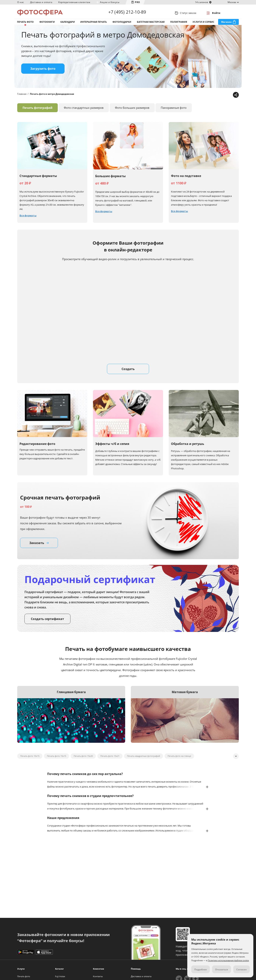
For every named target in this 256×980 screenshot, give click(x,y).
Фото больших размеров (132, 112)
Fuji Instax (60, 976)
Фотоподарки (122, 24)
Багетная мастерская (151, 24)
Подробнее (201, 969)
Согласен (242, 969)
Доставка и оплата (41, 2)
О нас (21, 2)
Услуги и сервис (203, 24)
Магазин (226, 24)
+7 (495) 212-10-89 (127, 13)
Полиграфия (179, 24)
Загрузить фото (43, 73)
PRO (137, 2)
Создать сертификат (47, 623)
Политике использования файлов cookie (228, 960)
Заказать (39, 547)
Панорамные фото (174, 112)
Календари (68, 24)
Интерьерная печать (94, 24)
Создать (128, 373)
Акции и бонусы (110, 2)
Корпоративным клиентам (74, 2)
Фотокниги (47, 24)
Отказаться (222, 969)
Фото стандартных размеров (84, 112)
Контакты (98, 976)
